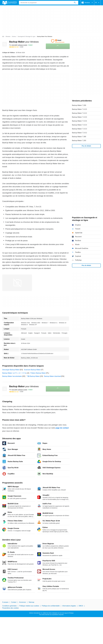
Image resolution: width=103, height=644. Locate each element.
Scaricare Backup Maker (32, 370)
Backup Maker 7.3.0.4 (79, 125)
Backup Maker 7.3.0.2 (79, 133)
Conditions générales (9, 606)
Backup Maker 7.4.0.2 (79, 113)
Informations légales (69, 606)
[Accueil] (3, 37)
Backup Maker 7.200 (79, 105)
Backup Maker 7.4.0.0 (79, 117)
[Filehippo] (9, 3)
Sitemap (31, 602)
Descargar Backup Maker (11, 370)
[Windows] (8, 37)
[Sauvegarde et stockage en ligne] (26, 37)
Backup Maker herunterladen (12, 376)
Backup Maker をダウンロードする (14, 373)
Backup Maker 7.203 (79, 141)
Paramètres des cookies (11, 608)
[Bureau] (14, 37)
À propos (5, 602)
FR (97, 3)
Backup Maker (24, 42)
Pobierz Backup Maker (38, 373)
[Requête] (49, 3)
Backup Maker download (53, 376)
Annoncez (23, 602)
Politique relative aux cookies (29, 606)
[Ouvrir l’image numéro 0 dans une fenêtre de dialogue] (17, 283)
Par (18, 45)
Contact (14, 602)
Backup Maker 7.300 (79, 137)
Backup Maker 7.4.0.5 (79, 109)
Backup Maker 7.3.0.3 (79, 129)
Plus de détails (86, 146)
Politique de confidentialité (51, 606)
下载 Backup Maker (33, 376)
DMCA (81, 606)
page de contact (62, 428)
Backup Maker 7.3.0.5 (79, 121)
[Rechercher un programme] (75, 3)
